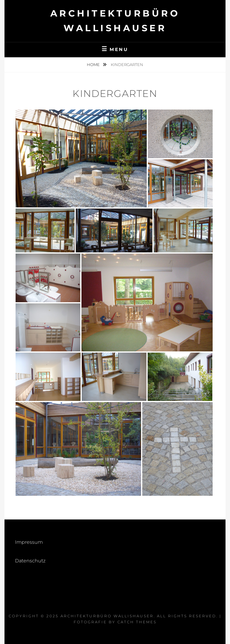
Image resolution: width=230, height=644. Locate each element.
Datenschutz (30, 561)
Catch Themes (137, 622)
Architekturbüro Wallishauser (107, 616)
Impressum (29, 542)
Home (94, 65)
